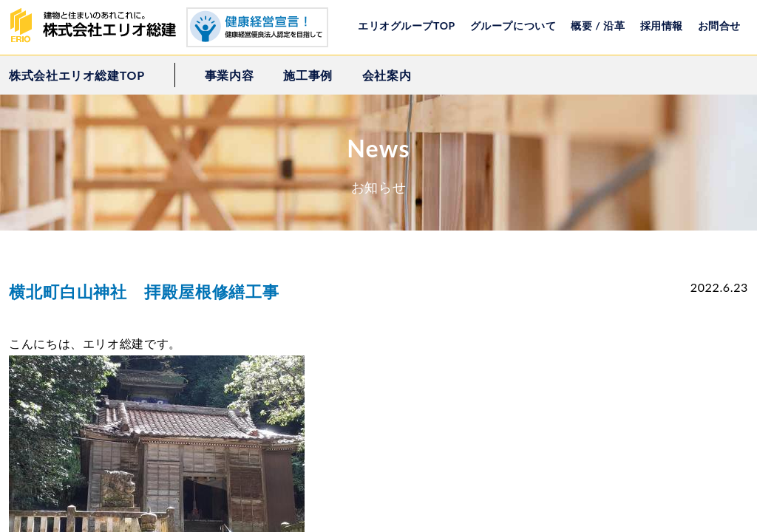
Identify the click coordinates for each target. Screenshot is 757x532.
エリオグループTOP (407, 25)
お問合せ (719, 25)
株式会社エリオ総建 (98, 26)
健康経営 (257, 27)
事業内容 (230, 75)
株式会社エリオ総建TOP (77, 75)
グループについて (513, 25)
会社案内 (387, 75)
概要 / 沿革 (598, 25)
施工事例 (308, 75)
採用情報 (662, 25)
